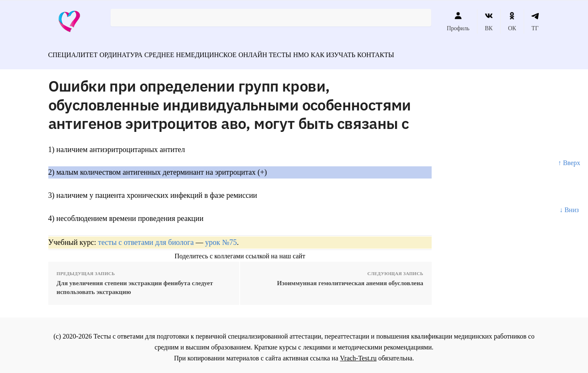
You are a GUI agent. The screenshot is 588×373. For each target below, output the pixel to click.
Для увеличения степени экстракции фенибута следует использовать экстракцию (135, 284)
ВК (489, 21)
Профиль (458, 21)
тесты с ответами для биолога (146, 239)
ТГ (535, 21)
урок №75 (221, 239)
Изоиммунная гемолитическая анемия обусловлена (350, 279)
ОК (512, 21)
